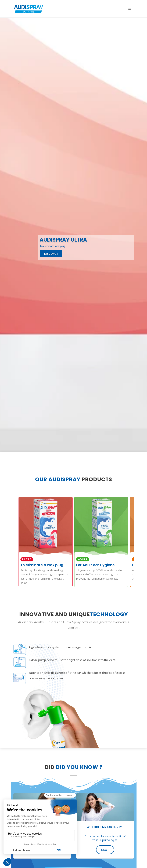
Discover (51, 254)
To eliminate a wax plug (42, 565)
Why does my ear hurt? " (105, 827)
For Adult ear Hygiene (95, 565)
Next (105, 850)
